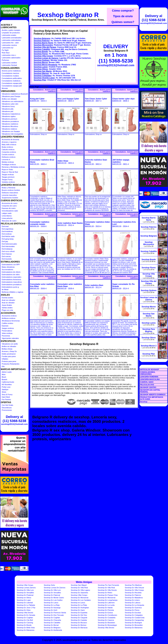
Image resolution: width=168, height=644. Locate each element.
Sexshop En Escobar (133, 613)
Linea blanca (7, 216)
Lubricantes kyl (7, 48)
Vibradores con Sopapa (11, 131)
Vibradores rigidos (9, 116)
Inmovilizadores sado (10, 211)
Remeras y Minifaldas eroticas (13, 167)
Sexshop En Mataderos (134, 598)
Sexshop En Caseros (106, 620)
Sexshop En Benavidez (134, 625)
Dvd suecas (6, 256)
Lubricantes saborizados (11, 58)
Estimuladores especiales (12, 277)
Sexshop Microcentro (43, 45)
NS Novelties (7, 384)
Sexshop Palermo (42, 41)
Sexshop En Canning (25, 623)
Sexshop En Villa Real (79, 588)
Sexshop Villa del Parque (45, 47)
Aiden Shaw (63, 161)
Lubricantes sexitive (9, 63)
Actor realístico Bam (94, 285)
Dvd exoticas (7, 234)
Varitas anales (7, 308)
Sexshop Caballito (42, 49)
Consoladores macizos (10, 73)
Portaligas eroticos (9, 165)
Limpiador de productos (11, 33)
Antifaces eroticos (9, 318)
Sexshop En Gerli (50, 610)
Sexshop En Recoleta (133, 593)
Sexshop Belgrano (42, 38)
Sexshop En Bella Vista (26, 628)
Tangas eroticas (8, 175)
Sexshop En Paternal (52, 595)
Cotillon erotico (7, 323)
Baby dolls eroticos (9, 145)
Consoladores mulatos (10, 76)
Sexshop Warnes (41, 73)
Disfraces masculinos (10, 193)
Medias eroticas (8, 162)
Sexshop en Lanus (78, 603)
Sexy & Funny (7, 394)
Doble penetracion (9, 354)
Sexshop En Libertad (25, 603)
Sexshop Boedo (41, 52)
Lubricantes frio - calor (10, 43)
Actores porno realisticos (11, 71)
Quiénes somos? (123, 22)
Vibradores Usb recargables (12, 134)
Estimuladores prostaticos (12, 285)
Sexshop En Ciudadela (107, 618)
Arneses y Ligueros (9, 142)
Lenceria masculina (9, 195)
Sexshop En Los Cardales (81, 600)
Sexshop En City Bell (25, 620)
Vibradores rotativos (9, 129)
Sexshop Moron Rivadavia (45, 65)
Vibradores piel (7, 111)
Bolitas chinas (7, 349)
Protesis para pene (9, 361)
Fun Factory (6, 399)
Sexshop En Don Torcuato (54, 615)
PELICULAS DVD (147, 385)
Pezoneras (6, 336)
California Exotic (8, 382)
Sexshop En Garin (78, 610)
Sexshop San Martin (43, 71)
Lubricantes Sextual (9, 65)
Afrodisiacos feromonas (11, 321)
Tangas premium (8, 177)
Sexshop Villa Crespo (43, 56)
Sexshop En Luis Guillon (53, 600)
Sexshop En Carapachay (134, 620)
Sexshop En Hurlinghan (80, 608)
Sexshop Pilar (40, 80)
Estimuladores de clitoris (11, 272)
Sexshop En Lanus (51, 603)
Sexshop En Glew (24, 610)
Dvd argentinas (8, 229)
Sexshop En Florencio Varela (55, 613)
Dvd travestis (7, 259)
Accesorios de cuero (10, 203)
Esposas (5, 326)
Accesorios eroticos (9, 316)
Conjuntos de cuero (9, 206)
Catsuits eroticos (8, 150)
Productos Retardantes (11, 364)
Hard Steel (6, 397)
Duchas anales (7, 298)
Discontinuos (7, 408)
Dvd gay (5, 241)
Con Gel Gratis (7, 405)
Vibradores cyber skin (10, 104)
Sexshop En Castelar (79, 620)
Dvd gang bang (8, 239)
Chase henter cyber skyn (123, 99)
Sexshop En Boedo (24, 625)
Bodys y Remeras (9, 188)
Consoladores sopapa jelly (12, 83)
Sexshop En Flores (132, 610)
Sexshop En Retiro (105, 593)
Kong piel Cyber (37, 99)
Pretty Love (6, 387)
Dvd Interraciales (8, 246)
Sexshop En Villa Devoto (107, 590)
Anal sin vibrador (8, 303)
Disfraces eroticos (9, 157)
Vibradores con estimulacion (13, 101)
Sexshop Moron (41, 62)
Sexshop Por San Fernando (108, 585)
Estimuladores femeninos (11, 280)
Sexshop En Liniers (132, 600)
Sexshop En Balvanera (134, 628)
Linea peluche (7, 218)
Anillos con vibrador (9, 99)
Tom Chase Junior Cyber (96, 99)
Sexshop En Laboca (133, 603)
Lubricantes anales (9, 35)
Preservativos (7, 331)
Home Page (34, 87)
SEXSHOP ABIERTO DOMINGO (153, 394)
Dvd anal (5, 226)
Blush (4, 377)
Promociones (7, 410)
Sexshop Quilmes (42, 60)
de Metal (5, 290)
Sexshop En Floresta (106, 610)
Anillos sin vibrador (9, 346)
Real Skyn (6, 53)
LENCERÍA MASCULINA (150, 379)
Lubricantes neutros (9, 45)
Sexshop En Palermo (133, 595)
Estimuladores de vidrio (11, 275)
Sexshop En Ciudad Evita (135, 618)
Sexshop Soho (49, 585)
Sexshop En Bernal (51, 625)
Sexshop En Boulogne (133, 623)
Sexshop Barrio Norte (43, 43)
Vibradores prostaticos (10, 121)
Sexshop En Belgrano (52, 628)
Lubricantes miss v (9, 55)
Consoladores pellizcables (12, 78)
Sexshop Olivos (41, 69)
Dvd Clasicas (7, 254)
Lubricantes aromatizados (12, 38)
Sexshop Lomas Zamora (26, 588)
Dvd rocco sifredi (8, 251)
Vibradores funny (8, 106)
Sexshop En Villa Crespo (134, 590)
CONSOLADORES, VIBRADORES (148, 373)
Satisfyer (5, 389)
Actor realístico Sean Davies (70, 223)
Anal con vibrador (8, 300)
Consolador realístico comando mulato (40, 223)
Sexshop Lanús (41, 67)
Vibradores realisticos (10, 124)
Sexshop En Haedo (105, 608)
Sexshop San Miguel (79, 585)
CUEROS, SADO (147, 382)
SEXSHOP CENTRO (148, 387)
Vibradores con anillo (10, 344)
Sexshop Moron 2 (149, 346)
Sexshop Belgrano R (68, 15)
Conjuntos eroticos (9, 152)
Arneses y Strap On (9, 351)
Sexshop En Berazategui (107, 625)
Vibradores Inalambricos (11, 114)
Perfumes (5, 60)
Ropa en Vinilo (7, 170)
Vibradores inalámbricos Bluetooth (15, 94)
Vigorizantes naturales (10, 338)
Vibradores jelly (8, 109)
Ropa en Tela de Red (10, 172)
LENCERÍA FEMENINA (149, 377)
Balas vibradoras (8, 267)
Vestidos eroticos (8, 182)
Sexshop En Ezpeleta (79, 613)
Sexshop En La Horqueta (135, 605)
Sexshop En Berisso (79, 625)
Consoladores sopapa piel (12, 86)
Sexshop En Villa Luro (25, 590)
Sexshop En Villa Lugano (80, 590)
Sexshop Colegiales (43, 76)
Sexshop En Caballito (52, 623)
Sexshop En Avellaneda (53, 630)
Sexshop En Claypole (79, 618)
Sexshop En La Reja (52, 605)
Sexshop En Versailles (25, 593)
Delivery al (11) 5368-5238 (14, 419)
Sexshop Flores (41, 54)
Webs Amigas (84, 582)
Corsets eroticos (8, 155)
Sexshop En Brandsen (106, 623)
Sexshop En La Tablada (26, 605)
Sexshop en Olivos (24, 598)
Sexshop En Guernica (133, 608)
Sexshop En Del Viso (79, 615)
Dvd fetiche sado (8, 236)
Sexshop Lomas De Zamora (54, 588)
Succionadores (7, 270)
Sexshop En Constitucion (107, 615)
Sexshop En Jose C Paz (26, 608)
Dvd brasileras (7, 231)
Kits (3, 366)
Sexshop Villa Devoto (25, 613)
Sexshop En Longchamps (108, 600)
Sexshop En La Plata (79, 605)
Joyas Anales (7, 305)
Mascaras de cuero (9, 221)
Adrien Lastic (7, 372)
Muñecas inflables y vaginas (13, 292)
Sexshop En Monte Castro (54, 598)
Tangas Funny (7, 180)
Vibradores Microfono (10, 126)
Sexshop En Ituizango (52, 608)
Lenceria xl (6, 160)
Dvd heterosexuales (9, 244)
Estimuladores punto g (10, 287)
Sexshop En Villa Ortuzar (135, 588)
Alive (4, 374)
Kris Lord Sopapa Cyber (68, 99)
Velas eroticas (7, 333)
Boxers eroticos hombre (11, 190)
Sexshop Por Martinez (133, 585)
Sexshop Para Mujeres (149, 330)
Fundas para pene (9, 356)
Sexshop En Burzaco (79, 623)
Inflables (5, 359)
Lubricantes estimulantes (11, 40)
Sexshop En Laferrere (106, 603)
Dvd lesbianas (7, 249)
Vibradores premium (9, 119)
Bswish (4, 379)
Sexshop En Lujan (24, 600)
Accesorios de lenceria (10, 140)
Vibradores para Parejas (11, 96)
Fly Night (5, 50)
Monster (5, 88)
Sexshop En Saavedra (79, 593)
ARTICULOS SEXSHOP (150, 369)
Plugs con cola (7, 310)
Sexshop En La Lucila (106, 605)
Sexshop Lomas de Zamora (46, 58)
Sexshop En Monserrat (80, 598)
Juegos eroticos (8, 328)
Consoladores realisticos (11, 81)
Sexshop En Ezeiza (105, 613)
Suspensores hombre (10, 198)
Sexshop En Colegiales (134, 615)
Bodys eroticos (7, 147)
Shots (4, 392)
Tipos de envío (123, 16)
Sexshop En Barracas (79, 628)
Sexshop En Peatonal (25, 595)
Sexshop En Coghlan (25, 618)
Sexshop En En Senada (26, 615)
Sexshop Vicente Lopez (44, 78)
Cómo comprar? (123, 11)
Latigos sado (7, 213)
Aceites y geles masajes (11, 30)
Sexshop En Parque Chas (108, 595)
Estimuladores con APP (11, 265)
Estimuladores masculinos (12, 282)
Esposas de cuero (9, 208)
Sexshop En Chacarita (52, 620)
